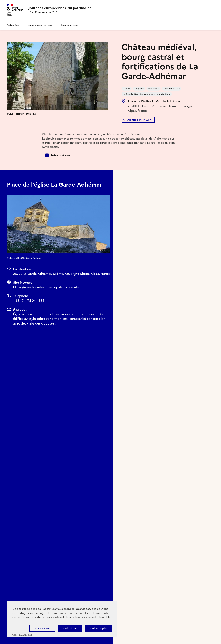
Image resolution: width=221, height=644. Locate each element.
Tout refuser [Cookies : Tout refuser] (70, 628)
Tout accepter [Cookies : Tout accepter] (98, 628)
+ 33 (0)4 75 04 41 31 (29, 301)
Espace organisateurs (40, 25)
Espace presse (69, 25)
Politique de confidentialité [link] (22, 635)
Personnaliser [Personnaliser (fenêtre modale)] (42, 628)
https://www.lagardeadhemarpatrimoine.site (46, 287)
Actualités (13, 25)
